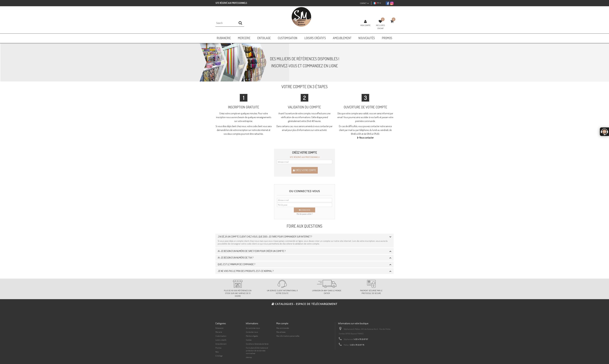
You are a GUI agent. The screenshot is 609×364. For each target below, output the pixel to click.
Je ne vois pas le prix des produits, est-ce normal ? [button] (246, 271)
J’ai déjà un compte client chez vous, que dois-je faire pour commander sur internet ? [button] (265, 237)
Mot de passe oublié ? (304, 214)
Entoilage (219, 356)
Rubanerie (219, 328)
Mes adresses (281, 332)
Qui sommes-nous (253, 328)
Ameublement (221, 344)
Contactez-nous (252, 332)
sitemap (249, 357)
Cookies (249, 340)
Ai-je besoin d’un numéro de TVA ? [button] (236, 258)
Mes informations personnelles (288, 336)
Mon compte (365, 25)
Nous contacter (366, 138)
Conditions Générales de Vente (257, 344)
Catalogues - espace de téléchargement (304, 304)
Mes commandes (283, 328)
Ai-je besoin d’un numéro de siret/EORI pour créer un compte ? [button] (252, 251)
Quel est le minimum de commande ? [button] (237, 264)
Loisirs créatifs (221, 340)
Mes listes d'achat (380, 27)
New (217, 352)
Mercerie (219, 332)
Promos (218, 348)
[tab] (304, 237)
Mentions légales (252, 336)
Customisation (221, 336)
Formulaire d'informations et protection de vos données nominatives (257, 351)
